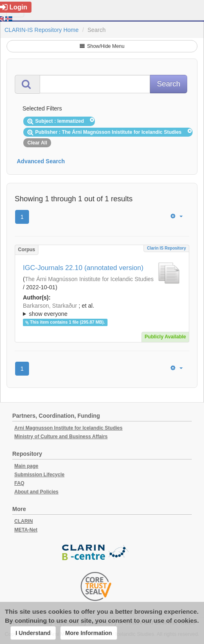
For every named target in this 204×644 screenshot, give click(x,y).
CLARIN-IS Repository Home (41, 30)
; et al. (102, 310)
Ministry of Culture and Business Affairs (61, 437)
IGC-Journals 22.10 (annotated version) (83, 268)
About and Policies (36, 492)
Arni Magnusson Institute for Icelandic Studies (68, 428)
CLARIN (24, 521)
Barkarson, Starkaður (50, 306)
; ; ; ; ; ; (102, 310)
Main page (26, 466)
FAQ (19, 483)
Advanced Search (41, 161)
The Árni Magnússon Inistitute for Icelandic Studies (89, 279)
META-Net (26, 530)
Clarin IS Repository (166, 248)
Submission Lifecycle (39, 475)
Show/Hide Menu (102, 46)
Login (14, 7)
